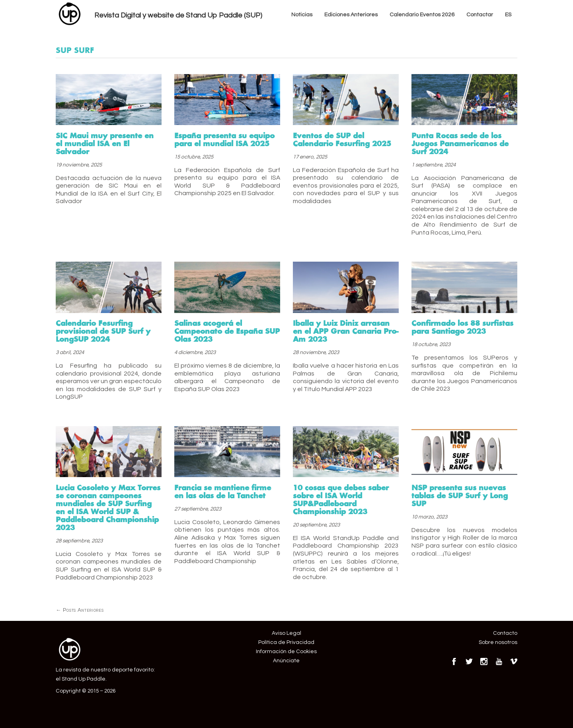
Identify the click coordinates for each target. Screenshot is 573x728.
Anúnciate (286, 661)
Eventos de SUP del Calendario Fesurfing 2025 (342, 139)
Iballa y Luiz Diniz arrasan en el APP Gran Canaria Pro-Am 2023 (346, 331)
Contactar (480, 15)
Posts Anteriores (80, 610)
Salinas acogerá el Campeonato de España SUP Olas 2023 (227, 331)
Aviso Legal (286, 633)
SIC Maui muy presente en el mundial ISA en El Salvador (105, 143)
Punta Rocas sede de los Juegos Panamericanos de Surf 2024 (460, 143)
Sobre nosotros (498, 642)
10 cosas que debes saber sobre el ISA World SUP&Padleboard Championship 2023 (341, 499)
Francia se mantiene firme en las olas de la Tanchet (223, 491)
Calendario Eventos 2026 (422, 15)
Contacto (505, 633)
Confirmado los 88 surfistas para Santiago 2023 (462, 327)
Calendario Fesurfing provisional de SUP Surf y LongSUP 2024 (103, 331)
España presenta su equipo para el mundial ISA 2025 (224, 139)
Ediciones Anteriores (351, 15)
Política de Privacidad (286, 642)
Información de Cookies (286, 652)
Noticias (302, 15)
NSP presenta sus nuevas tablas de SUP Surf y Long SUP (460, 495)
